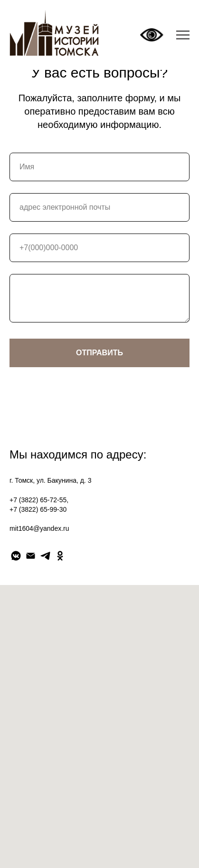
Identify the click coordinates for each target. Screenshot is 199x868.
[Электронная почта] (31, 556)
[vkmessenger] (16, 556)
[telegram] (45, 556)
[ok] (60, 556)
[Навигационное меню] (183, 35)
